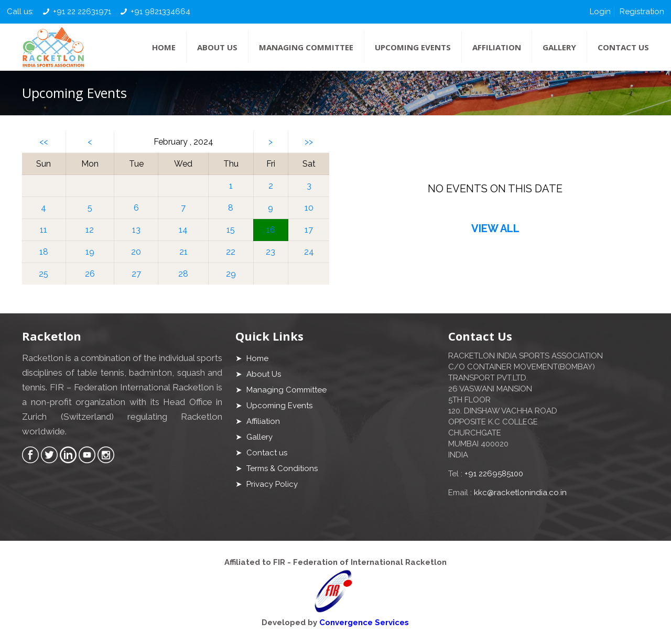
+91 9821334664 (160, 12)
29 (231, 274)
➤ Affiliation (258, 421)
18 (44, 252)
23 (270, 252)
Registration (642, 12)
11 (44, 230)
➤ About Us (258, 374)
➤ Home (252, 358)
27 (136, 274)
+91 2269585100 (494, 474)
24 (309, 252)
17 (309, 230)
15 (231, 230)
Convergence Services (364, 623)
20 (136, 252)
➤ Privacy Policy (267, 484)
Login (600, 12)
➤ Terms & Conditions (277, 468)
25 (44, 274)
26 (90, 274)
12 (90, 230)
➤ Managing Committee (281, 390)
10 (309, 208)
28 (183, 274)
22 (231, 252)
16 (271, 230)
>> (309, 142)
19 (90, 252)
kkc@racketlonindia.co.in (520, 493)
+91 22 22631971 (82, 12)
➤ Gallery (254, 437)
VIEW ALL (495, 228)
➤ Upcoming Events (274, 406)
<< (44, 142)
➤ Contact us (261, 453)
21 (183, 252)
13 (136, 230)
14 (183, 230)
